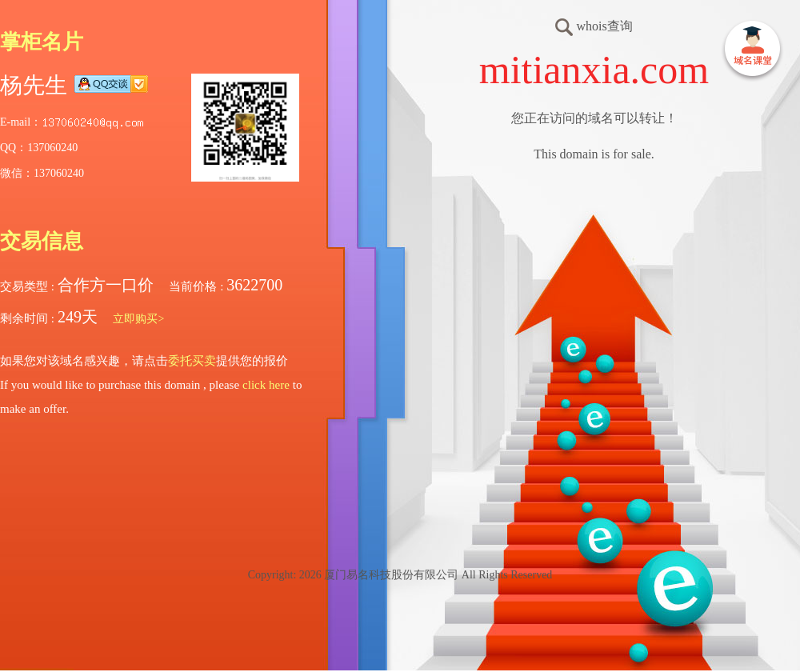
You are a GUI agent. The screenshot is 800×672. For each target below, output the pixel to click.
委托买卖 (192, 361)
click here (266, 385)
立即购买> (138, 319)
